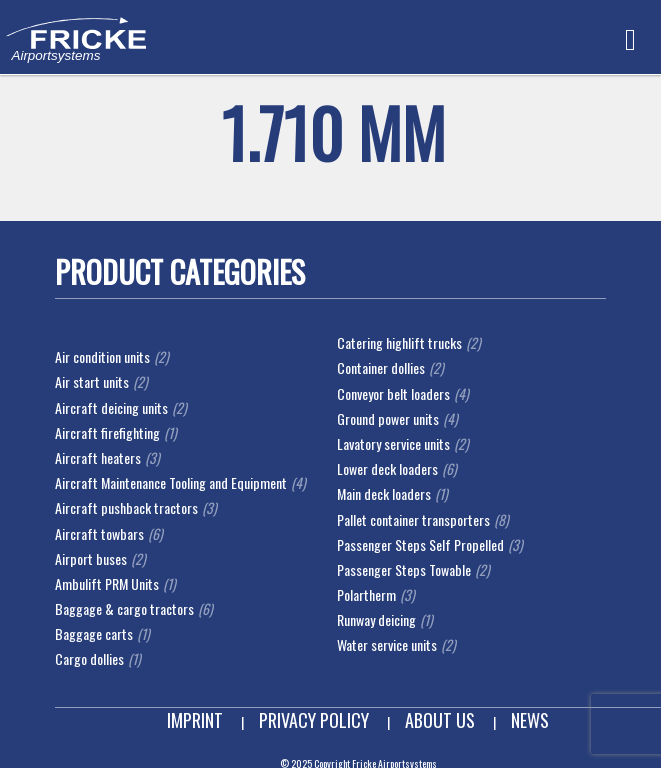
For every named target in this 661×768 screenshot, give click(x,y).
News (530, 720)
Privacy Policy (314, 720)
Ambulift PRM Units (107, 583)
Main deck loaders (384, 493)
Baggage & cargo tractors (124, 608)
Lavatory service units (393, 443)
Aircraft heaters (98, 457)
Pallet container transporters (413, 519)
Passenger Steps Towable (404, 569)
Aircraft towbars (99, 533)
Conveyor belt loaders (393, 393)
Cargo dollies (89, 658)
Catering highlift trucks (399, 342)
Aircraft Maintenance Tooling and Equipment (171, 482)
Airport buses (91, 558)
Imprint (195, 720)
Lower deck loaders (387, 468)
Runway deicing (376, 619)
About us (440, 720)
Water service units (387, 644)
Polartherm (366, 594)
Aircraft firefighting (107, 432)
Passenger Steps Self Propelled (420, 544)
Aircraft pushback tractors (126, 507)
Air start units (92, 381)
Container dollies (381, 367)
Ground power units (388, 418)
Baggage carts (94, 633)
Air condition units (102, 356)
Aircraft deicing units (111, 407)
